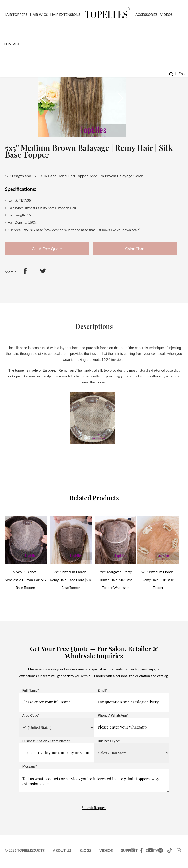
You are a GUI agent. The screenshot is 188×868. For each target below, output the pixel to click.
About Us (62, 850)
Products (35, 850)
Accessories (147, 15)
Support (129, 850)
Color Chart (135, 248)
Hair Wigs (39, 15)
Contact (12, 44)
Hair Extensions (65, 15)
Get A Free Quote (47, 248)
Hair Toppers (16, 15)
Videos (166, 15)
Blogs (85, 850)
